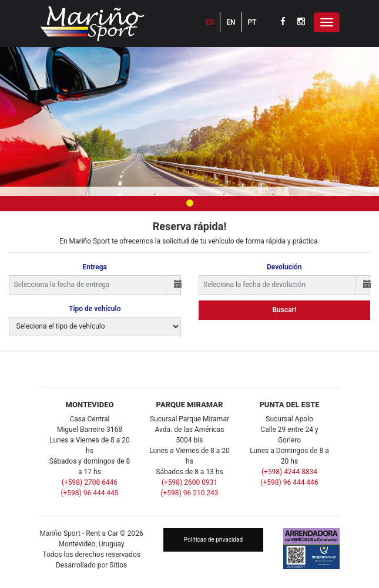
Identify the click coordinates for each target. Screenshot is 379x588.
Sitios (118, 565)
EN (231, 22)
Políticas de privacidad (213, 540)
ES (210, 22)
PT (252, 22)
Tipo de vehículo (95, 309)
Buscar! (284, 310)
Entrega (95, 267)
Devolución (284, 267)
